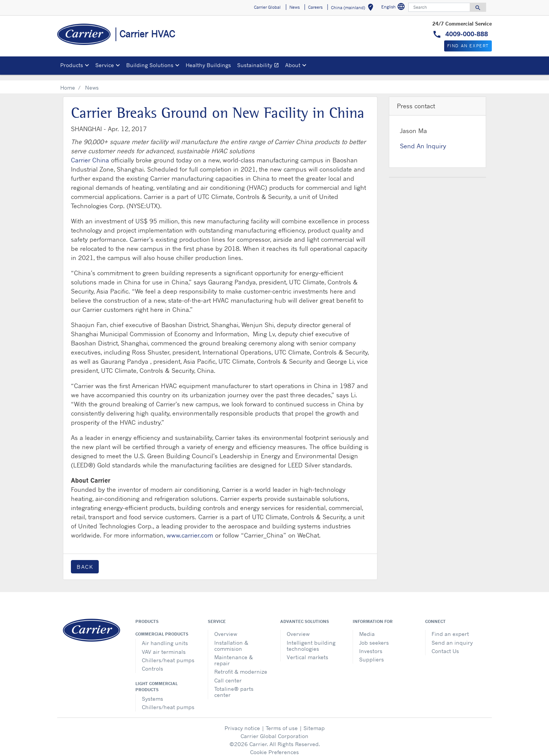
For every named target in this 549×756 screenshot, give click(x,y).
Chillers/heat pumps (168, 654)
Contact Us (445, 645)
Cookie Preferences (274, 746)
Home (68, 81)
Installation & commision (231, 640)
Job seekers (374, 636)
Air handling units (165, 637)
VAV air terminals (164, 646)
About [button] (293, 65)
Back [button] (85, 561)
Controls (152, 662)
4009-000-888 (466, 34)
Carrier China (90, 154)
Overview (226, 628)
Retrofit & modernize (241, 665)
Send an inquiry (452, 636)
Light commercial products (157, 681)
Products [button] (72, 65)
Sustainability (260, 66)
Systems (152, 693)
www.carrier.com (190, 529)
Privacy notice (242, 722)
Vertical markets (307, 651)
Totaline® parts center (234, 686)
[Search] (439, 7)
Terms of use (282, 722)
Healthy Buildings (208, 65)
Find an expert (450, 628)
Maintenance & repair (234, 654)
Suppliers (372, 653)
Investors (371, 645)
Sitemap (314, 722)
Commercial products (162, 628)
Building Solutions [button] (150, 65)
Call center (228, 674)
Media (367, 628)
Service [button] (105, 65)
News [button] (295, 7)
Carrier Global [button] (267, 7)
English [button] (394, 8)
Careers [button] (315, 7)
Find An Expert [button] (468, 46)
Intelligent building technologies (311, 640)
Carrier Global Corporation (274, 730)
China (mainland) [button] (354, 9)
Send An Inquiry (423, 140)
